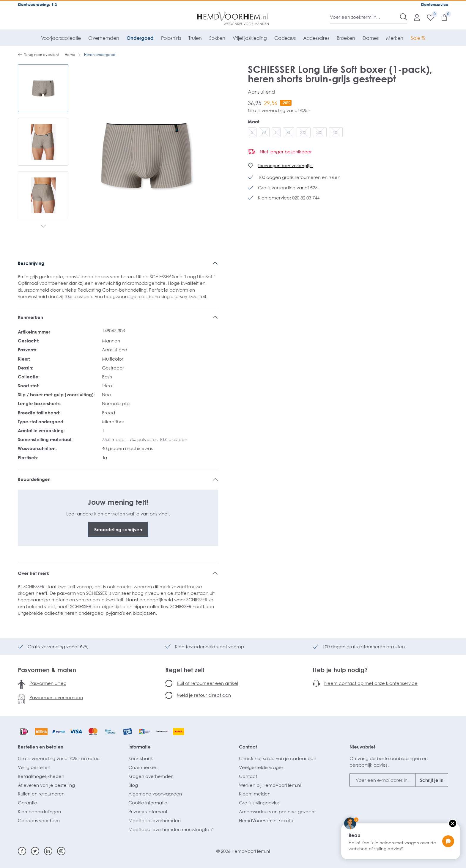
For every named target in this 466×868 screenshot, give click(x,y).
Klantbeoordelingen (39, 812)
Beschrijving (31, 263)
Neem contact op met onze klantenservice (371, 683)
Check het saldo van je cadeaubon (278, 758)
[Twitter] (35, 851)
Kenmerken (30, 317)
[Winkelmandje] (441, 17)
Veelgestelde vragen (262, 767)
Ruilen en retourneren (41, 794)
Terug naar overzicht (38, 55)
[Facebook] (22, 851)
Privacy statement (148, 812)
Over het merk (34, 573)
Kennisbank (141, 758)
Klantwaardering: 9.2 (37, 4)
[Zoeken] (404, 17)
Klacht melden (255, 794)
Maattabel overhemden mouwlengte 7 (171, 829)
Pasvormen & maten (47, 670)
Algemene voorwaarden (155, 794)
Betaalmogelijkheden (41, 776)
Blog (133, 785)
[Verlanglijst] (428, 17)
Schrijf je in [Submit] (432, 780)
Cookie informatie (148, 803)
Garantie (27, 803)
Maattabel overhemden (155, 820)
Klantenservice (434, 4)
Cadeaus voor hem (39, 820)
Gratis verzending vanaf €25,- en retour (59, 758)
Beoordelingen (34, 479)
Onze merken (143, 767)
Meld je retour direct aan (204, 695)
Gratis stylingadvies (259, 803)
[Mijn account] (414, 17)
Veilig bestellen (34, 767)
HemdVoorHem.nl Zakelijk (266, 820)
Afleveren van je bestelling (46, 785)
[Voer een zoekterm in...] (365, 17)
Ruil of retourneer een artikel (207, 683)
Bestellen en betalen (41, 747)
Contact (248, 747)
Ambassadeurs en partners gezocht (277, 812)
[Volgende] (43, 227)
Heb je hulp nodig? (340, 670)
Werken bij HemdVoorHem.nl (270, 785)
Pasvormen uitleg (48, 683)
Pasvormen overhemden (56, 697)
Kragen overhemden (151, 776)
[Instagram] (61, 851)
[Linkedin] (48, 851)
